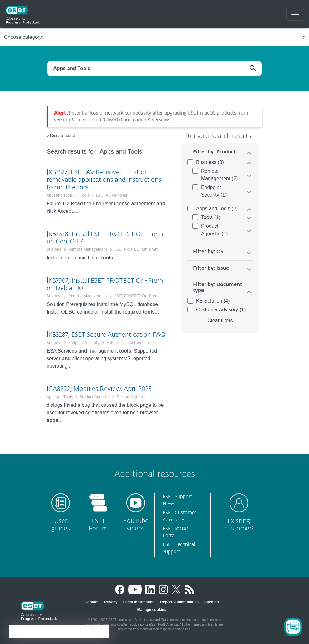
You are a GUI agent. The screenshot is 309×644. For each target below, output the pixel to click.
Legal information (139, 602)
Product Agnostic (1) (214, 230)
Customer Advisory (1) (221, 310)
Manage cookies (152, 610)
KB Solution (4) (213, 301)
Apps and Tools (60, 196)
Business (54, 250)
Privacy (111, 602)
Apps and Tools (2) (217, 209)
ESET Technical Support (179, 548)
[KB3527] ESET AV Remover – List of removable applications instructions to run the (104, 180)
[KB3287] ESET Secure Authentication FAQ (106, 335)
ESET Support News (177, 500)
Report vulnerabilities (179, 602)
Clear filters (220, 321)
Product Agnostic (95, 397)
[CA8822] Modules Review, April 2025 (99, 389)
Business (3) (210, 162)
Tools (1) (211, 217)
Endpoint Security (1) (214, 191)
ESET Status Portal (176, 532)
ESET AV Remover (112, 196)
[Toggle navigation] (295, 14)
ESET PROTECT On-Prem (137, 250)
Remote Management (88, 250)
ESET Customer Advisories (180, 516)
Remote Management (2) (219, 175)
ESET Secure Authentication (131, 343)
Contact (91, 602)
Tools (84, 196)
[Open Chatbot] (293, 627)
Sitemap (212, 602)
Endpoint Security (84, 343)
